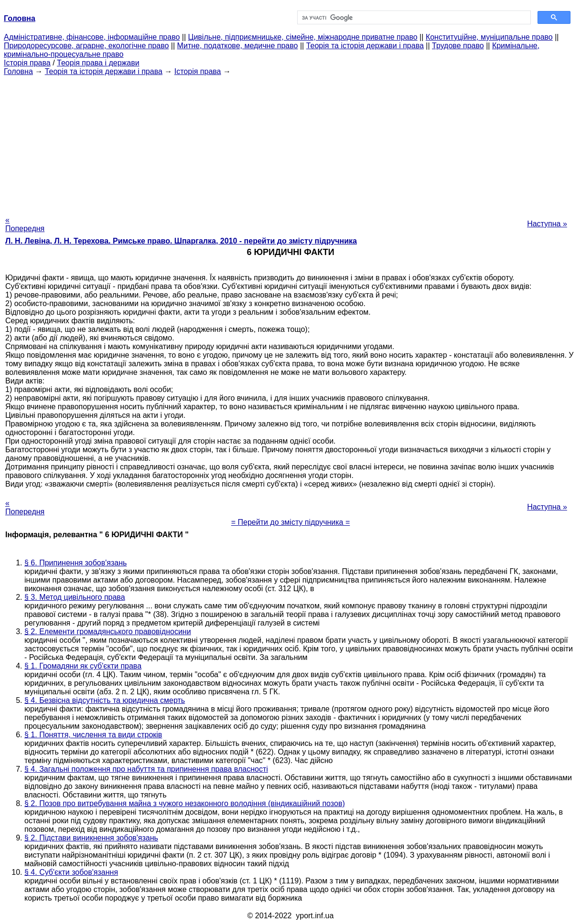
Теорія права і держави (98, 63)
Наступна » (547, 224)
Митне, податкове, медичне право (238, 46)
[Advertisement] (290, 143)
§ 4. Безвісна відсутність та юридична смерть (105, 700)
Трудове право (458, 46)
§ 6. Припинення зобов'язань (75, 563)
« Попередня (25, 224)
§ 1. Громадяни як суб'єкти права (83, 666)
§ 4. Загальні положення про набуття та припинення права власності (146, 769)
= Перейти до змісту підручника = (291, 522)
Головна (18, 71)
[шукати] (413, 18)
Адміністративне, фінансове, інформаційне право (92, 37)
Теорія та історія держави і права (365, 46)
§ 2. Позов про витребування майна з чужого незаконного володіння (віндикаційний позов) (185, 803)
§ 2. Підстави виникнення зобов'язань (91, 838)
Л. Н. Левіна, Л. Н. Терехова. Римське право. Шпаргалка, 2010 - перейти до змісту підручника (181, 241)
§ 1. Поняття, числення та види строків (93, 735)
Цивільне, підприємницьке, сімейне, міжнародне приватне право (303, 37)
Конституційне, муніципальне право (489, 37)
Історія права (27, 63)
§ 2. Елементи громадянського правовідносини (108, 632)
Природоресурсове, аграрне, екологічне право (86, 46)
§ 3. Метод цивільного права (75, 597)
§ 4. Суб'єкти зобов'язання (71, 872)
